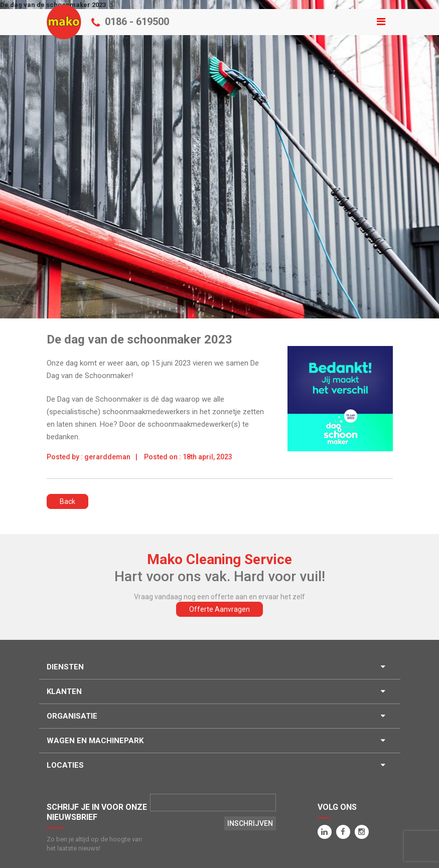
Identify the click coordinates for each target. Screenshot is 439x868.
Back (67, 501)
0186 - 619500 (137, 22)
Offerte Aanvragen (219, 609)
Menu (220, 14)
